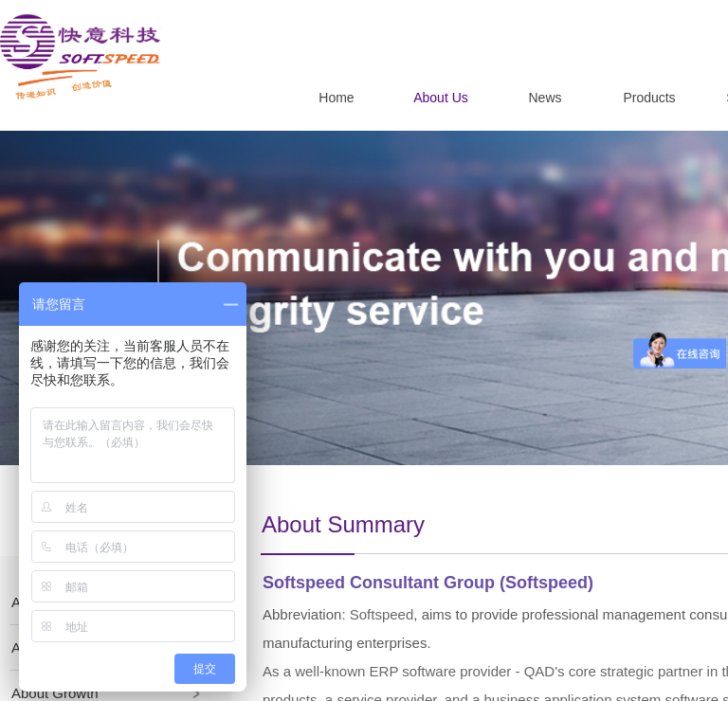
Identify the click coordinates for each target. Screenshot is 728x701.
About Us (441, 98)
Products (649, 98)
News (545, 98)
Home (336, 98)
